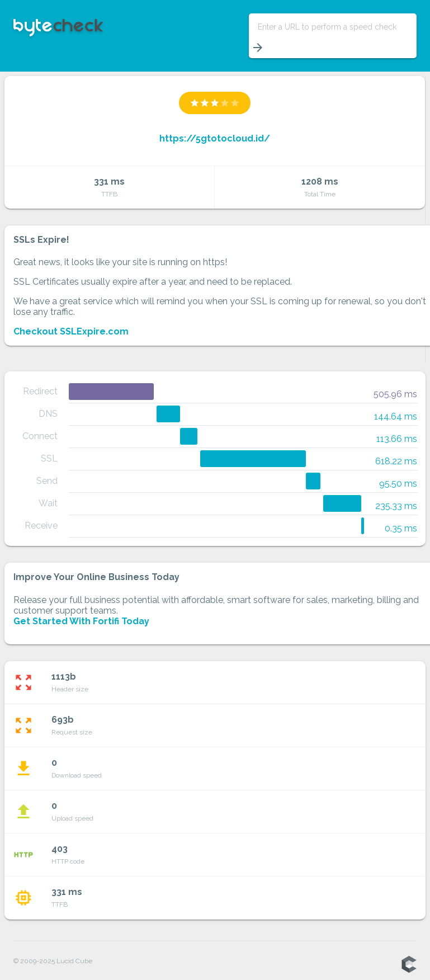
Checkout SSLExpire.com (71, 331)
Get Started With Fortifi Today (81, 621)
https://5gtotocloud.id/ (215, 138)
